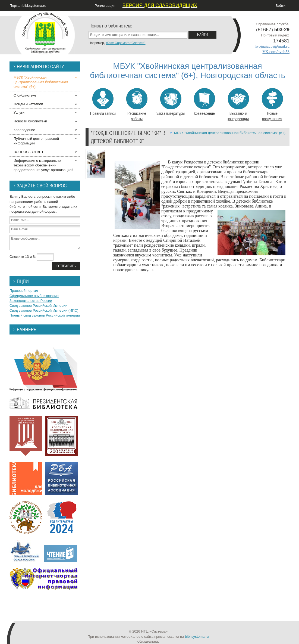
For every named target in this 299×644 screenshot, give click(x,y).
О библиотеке (25, 95)
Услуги (19, 112)
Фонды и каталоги (28, 104)
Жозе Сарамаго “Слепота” (125, 43)
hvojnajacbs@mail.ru (272, 46)
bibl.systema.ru (197, 637)
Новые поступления (272, 105)
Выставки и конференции (238, 105)
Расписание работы (137, 105)
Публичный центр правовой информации (36, 141)
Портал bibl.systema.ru (28, 6)
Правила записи (103, 102)
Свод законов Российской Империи (38, 306)
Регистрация (105, 6)
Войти (281, 6)
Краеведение (204, 102)
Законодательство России (31, 301)
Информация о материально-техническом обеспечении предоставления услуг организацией (43, 165)
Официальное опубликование (34, 296)
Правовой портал (24, 291)
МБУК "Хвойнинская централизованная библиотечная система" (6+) (230, 133)
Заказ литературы (171, 102)
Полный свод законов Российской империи (45, 315)
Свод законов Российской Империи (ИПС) (44, 310)
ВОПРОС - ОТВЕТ (29, 152)
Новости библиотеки (30, 121)
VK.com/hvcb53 (276, 52)
